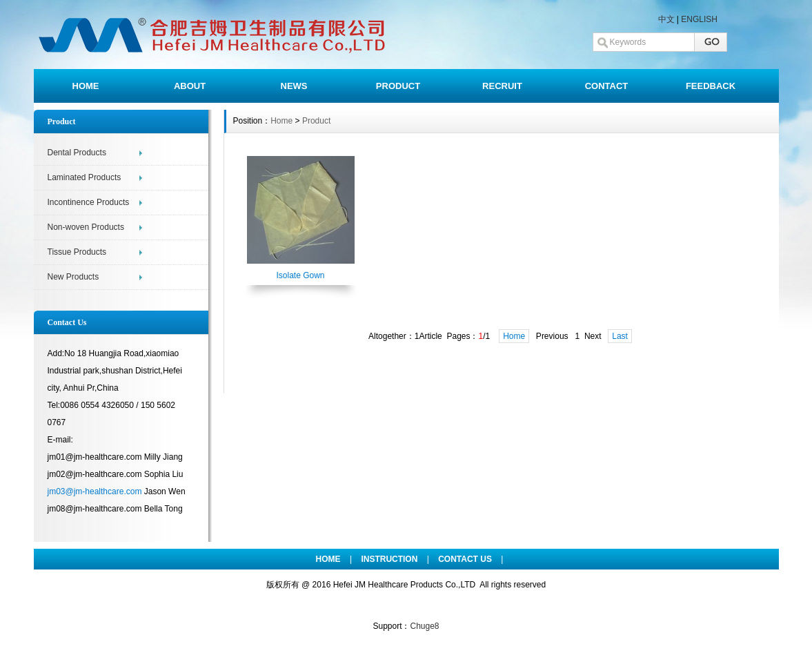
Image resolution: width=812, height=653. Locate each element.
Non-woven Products (86, 227)
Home (281, 121)
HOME (86, 86)
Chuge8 (424, 626)
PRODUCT (398, 86)
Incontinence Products (89, 202)
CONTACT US (465, 559)
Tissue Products (77, 252)
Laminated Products (85, 177)
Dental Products (77, 153)
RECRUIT (502, 86)
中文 (666, 19)
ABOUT (190, 86)
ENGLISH (699, 19)
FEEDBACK (711, 86)
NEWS (294, 86)
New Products (73, 277)
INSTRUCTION (389, 559)
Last (620, 336)
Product (316, 121)
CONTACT (607, 86)
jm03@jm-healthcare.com (95, 491)
